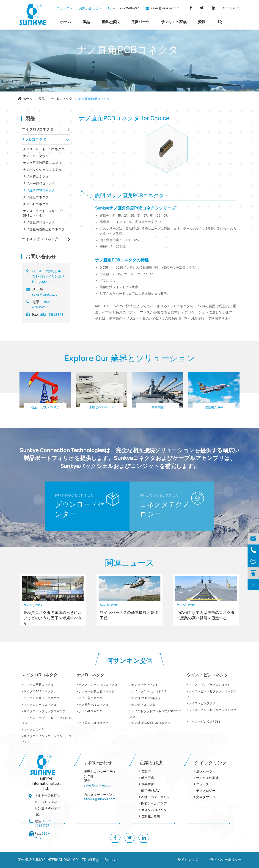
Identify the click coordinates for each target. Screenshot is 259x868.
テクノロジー (206, 791)
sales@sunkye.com (165, 8)
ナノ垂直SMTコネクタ (39, 222)
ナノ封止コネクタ (36, 197)
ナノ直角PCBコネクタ (94, 99)
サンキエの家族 (174, 22)
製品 (86, 22)
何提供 (129, 661)
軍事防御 (158, 407)
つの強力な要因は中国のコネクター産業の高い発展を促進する (205, 615)
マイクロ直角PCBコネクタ (41, 698)
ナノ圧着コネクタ (36, 177)
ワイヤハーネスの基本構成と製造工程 (129, 615)
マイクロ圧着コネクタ (38, 685)
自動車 (146, 771)
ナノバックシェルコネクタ (42, 170)
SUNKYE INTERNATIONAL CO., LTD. (60, 860)
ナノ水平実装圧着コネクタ (42, 163)
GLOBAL (229, 8)
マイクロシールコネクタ (39, 705)
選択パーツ (140, 22)
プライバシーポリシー (224, 860)
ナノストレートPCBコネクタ (44, 149)
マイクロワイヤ (33, 730)
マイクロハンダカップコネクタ (44, 711)
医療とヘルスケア (102, 407)
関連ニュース (130, 563)
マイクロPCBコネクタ (38, 691)
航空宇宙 (148, 778)
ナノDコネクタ (61, 99)
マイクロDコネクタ (38, 129)
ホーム (66, 22)
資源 (202, 22)
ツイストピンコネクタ (40, 239)
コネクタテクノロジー (165, 509)
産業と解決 (110, 22)
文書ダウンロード (209, 797)
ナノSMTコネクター (37, 204)
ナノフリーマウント (37, 156)
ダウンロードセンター (80, 509)
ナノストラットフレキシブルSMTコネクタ (44, 213)
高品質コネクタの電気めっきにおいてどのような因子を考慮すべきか (53, 616)
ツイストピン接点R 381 (203, 722)
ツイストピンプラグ (201, 703)
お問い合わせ (90, 8)
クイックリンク (211, 763)
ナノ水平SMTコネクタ (39, 184)
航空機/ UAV (214, 407)
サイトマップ (188, 860)
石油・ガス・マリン (45, 407)
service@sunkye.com (100, 799)
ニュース (64, 8)
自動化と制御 (151, 816)
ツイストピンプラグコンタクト (209, 685)
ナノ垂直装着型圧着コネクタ (44, 229)
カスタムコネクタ (154, 810)
